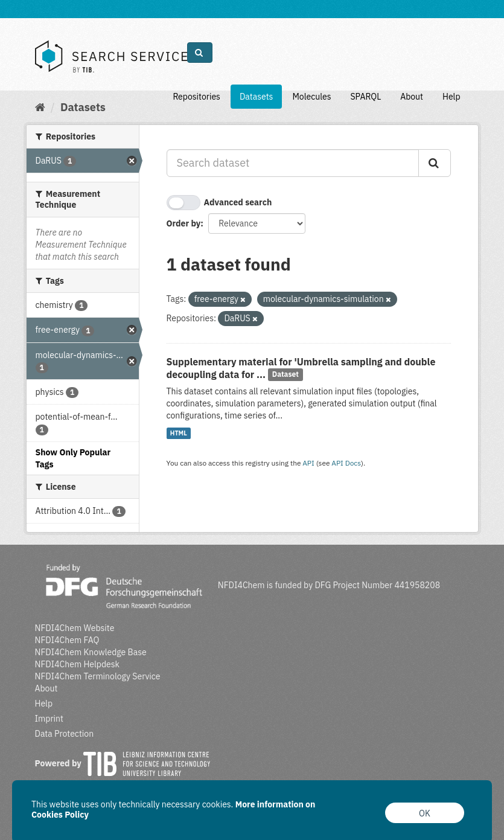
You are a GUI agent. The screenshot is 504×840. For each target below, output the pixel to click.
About (412, 97)
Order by (184, 223)
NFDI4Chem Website (75, 628)
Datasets (257, 97)
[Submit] (435, 163)
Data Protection (65, 734)
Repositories (196, 97)
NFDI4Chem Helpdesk (78, 664)
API (308, 463)
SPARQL (365, 97)
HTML (179, 433)
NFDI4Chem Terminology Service (98, 676)
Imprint (49, 719)
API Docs (346, 463)
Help (451, 97)
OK (425, 813)
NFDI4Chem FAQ (67, 640)
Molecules (311, 97)
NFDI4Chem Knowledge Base (91, 652)
